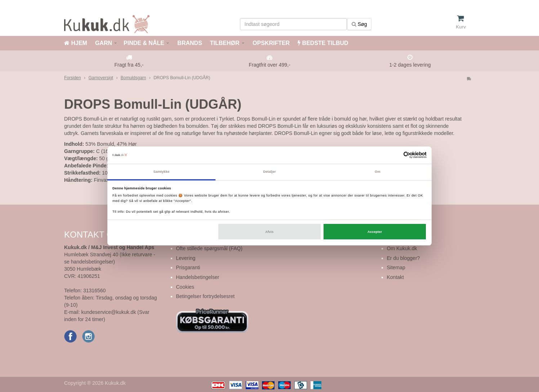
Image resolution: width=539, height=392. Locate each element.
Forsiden (73, 78)
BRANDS (189, 43)
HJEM (76, 43)
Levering (186, 258)
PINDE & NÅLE (144, 43)
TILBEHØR (225, 43)
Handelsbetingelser (198, 277)
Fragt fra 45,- (129, 65)
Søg (359, 24)
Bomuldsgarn (133, 78)
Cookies (185, 287)
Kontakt (395, 277)
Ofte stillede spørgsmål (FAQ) (209, 248)
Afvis (269, 232)
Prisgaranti (188, 267)
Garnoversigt (101, 78)
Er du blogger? (404, 258)
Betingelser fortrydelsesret (206, 296)
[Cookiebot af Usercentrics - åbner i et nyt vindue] (395, 155)
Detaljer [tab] (269, 172)
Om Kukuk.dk (402, 248)
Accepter (375, 232)
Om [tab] (378, 172)
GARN (104, 43)
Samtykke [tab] (162, 172)
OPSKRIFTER (271, 43)
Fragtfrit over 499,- (269, 65)
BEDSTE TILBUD (323, 43)
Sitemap (396, 267)
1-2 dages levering (410, 65)
